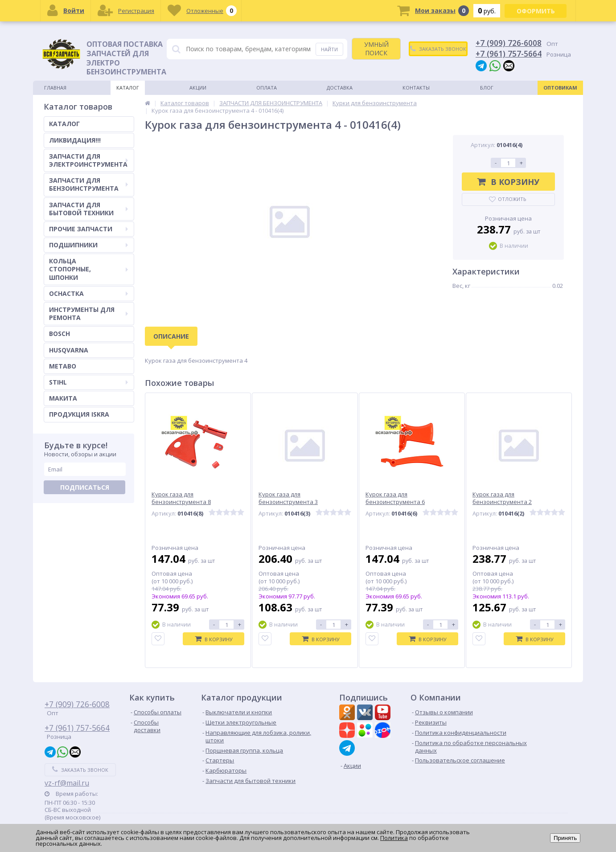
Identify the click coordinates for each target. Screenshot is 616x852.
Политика (394, 838)
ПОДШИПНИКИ (88, 245)
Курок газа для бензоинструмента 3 (288, 498)
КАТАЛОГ (64, 124)
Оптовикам (560, 88)
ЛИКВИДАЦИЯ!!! (75, 140)
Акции (198, 88)
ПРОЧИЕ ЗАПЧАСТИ (88, 229)
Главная (55, 88)
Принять (565, 838)
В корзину (508, 182)
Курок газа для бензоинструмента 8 (181, 498)
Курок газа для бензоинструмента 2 (502, 498)
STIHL (88, 382)
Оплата (267, 88)
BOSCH (60, 334)
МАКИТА (63, 398)
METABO (63, 366)
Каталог (128, 88)
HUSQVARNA (69, 350)
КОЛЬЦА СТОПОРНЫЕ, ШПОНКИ (88, 269)
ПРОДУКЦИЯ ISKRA (79, 414)
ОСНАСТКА (88, 293)
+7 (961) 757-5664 (509, 53)
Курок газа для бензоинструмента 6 (395, 498)
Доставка (340, 88)
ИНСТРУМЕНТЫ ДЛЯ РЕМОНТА (88, 313)
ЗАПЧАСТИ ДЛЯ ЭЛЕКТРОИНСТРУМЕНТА (88, 160)
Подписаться (85, 487)
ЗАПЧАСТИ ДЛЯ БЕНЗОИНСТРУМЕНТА (88, 184)
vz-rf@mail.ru (67, 783)
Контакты (416, 88)
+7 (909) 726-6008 (509, 43)
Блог (487, 88)
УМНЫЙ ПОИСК (376, 48)
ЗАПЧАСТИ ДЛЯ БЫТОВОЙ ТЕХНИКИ (88, 209)
